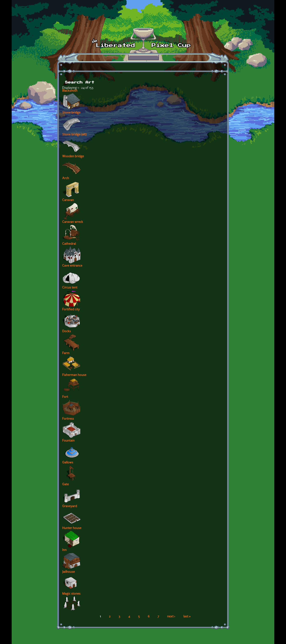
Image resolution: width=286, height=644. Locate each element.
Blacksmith (70, 91)
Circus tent (70, 288)
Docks (66, 331)
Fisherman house (74, 375)
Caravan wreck (73, 222)
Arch (66, 178)
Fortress (68, 419)
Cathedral (69, 244)
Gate (65, 485)
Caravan (68, 200)
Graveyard (70, 506)
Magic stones (71, 594)
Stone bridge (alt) (74, 135)
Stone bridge (71, 113)
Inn (64, 550)
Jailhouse (68, 572)
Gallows (68, 463)
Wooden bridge (73, 157)
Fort (65, 397)
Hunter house (72, 528)
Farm (66, 353)
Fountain (68, 441)
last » (187, 617)
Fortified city (71, 310)
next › (171, 617)
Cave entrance (72, 266)
